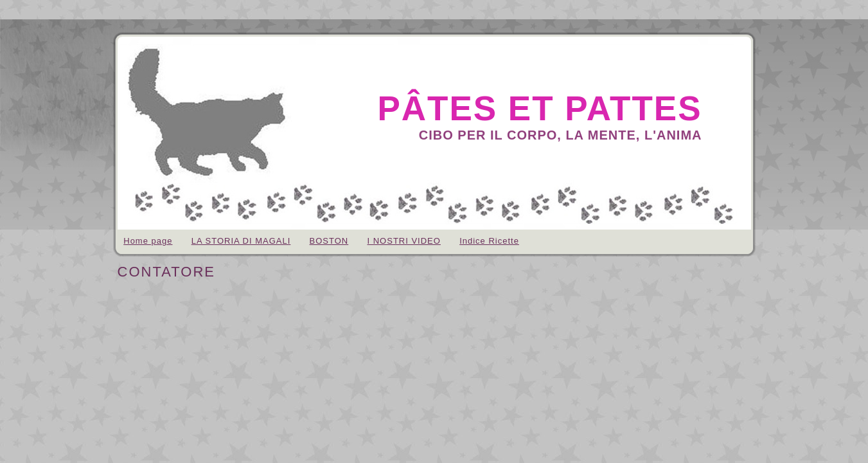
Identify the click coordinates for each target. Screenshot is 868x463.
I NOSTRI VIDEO (403, 241)
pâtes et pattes (539, 108)
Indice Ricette (489, 241)
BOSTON (329, 241)
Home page (148, 241)
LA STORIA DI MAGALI (241, 241)
